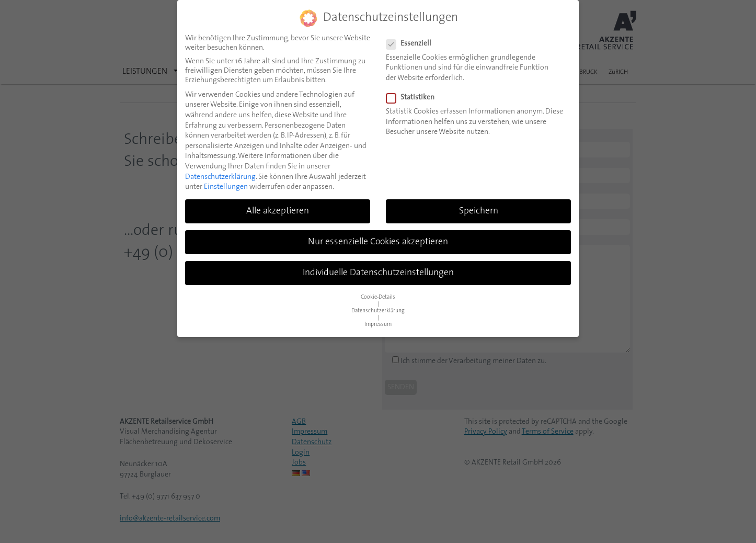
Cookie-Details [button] (378, 297)
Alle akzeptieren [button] (278, 211)
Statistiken (414, 98)
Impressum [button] (378, 325)
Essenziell (412, 44)
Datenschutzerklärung (220, 177)
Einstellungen (226, 187)
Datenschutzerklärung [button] (378, 311)
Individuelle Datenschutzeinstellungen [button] (378, 273)
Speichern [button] (479, 211)
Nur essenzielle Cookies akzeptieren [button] (378, 242)
